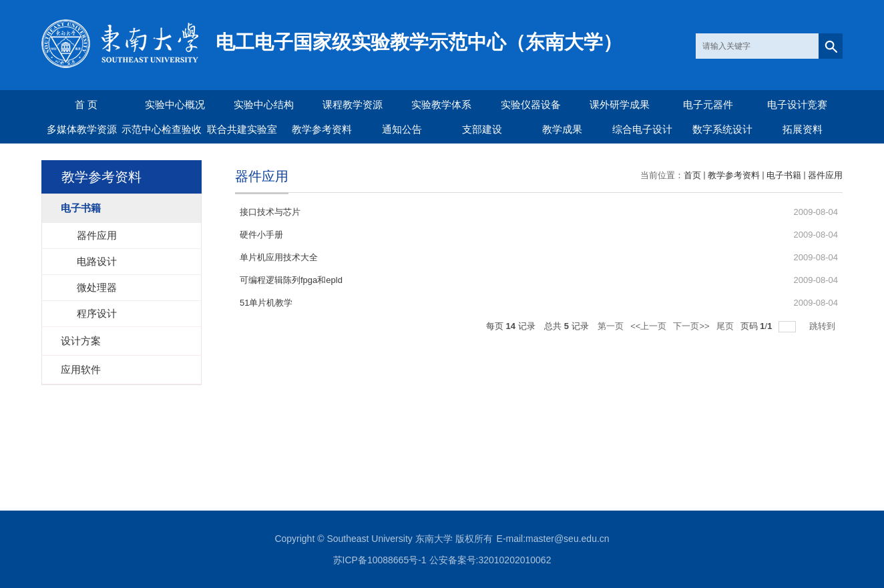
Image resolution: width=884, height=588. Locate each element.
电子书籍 (784, 175)
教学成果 (562, 129)
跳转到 (824, 326)
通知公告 (402, 129)
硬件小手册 (261, 235)
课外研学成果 (620, 104)
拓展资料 (803, 129)
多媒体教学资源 (82, 129)
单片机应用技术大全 (279, 257)
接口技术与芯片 (270, 212)
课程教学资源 (353, 104)
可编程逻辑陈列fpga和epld (291, 280)
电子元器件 (708, 104)
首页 (692, 175)
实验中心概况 (175, 104)
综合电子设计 (642, 129)
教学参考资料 (322, 129)
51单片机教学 (266, 303)
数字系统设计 (722, 129)
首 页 (86, 104)
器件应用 (825, 175)
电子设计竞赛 (797, 104)
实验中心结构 (264, 104)
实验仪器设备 (531, 104)
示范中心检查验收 (162, 129)
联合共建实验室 (242, 129)
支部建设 (482, 129)
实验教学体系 (441, 104)
